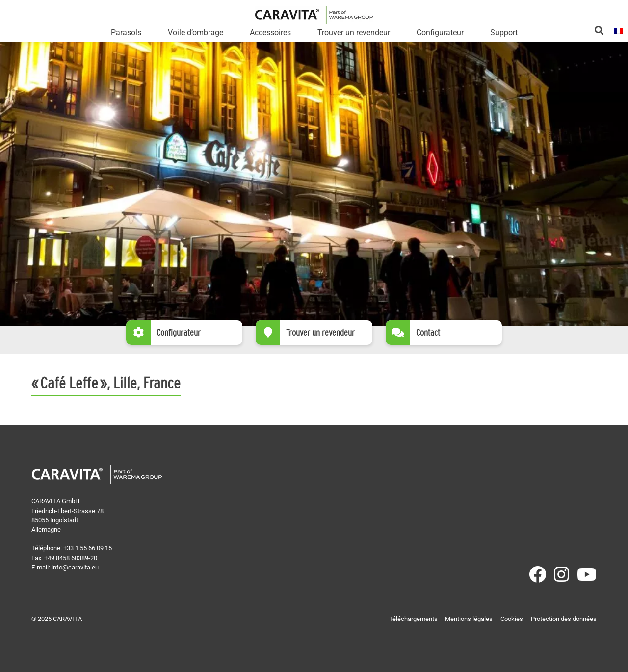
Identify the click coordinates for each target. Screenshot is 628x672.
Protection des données (564, 619)
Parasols (126, 33)
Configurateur (440, 33)
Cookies (512, 619)
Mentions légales (469, 619)
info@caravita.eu (75, 567)
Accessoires (270, 33)
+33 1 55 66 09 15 (88, 548)
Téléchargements (413, 619)
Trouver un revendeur (354, 33)
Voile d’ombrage (196, 33)
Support (504, 33)
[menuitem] (619, 30)
